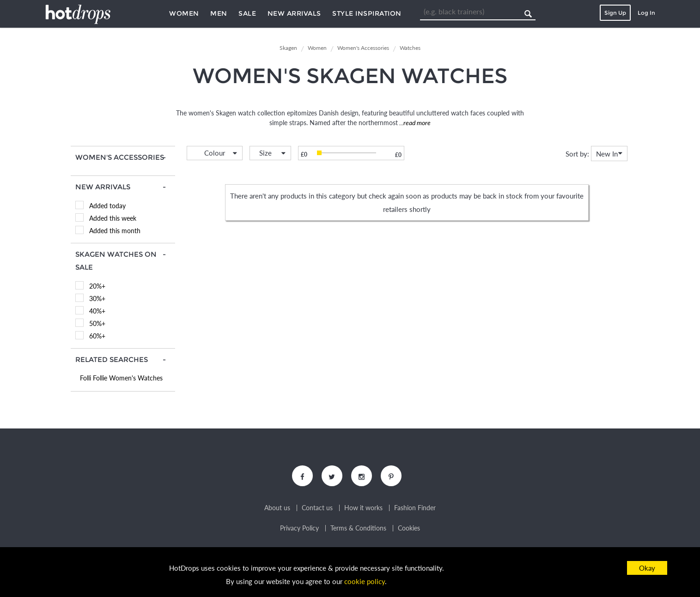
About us (277, 508)
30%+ (97, 298)
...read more (414, 123)
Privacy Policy (299, 528)
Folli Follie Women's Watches (121, 378)
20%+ (97, 286)
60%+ (97, 336)
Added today (107, 206)
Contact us (317, 508)
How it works (363, 508)
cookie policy (365, 581)
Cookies (409, 528)
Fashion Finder (415, 508)
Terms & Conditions (358, 528)
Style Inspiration (367, 13)
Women (184, 13)
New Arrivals (294, 13)
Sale (247, 13)
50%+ (97, 323)
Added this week (113, 218)
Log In (646, 13)
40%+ (97, 311)
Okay (647, 568)
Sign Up (615, 13)
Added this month (115, 231)
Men (219, 13)
